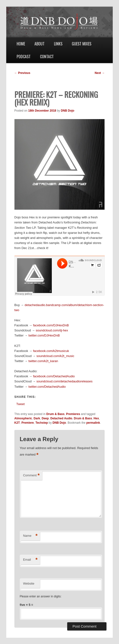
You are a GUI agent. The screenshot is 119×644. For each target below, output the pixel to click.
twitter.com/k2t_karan (43, 361)
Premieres (73, 414)
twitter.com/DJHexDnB (44, 335)
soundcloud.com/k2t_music (55, 356)
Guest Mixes (82, 44)
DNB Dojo (67, 111)
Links (58, 44)
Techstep (42, 423)
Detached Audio (61, 418)
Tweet (21, 404)
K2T (17, 423)
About (40, 44)
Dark (37, 418)
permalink (93, 423)
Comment (31, 476)
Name (30, 536)
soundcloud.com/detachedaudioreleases (64, 381)
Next (100, 73)
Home (21, 44)
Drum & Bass (55, 414)
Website (29, 583)
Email (30, 560)
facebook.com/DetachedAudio (54, 376)
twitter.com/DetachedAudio (47, 387)
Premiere (28, 423)
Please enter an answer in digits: (41, 596)
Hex (96, 418)
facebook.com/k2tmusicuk (51, 351)
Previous (22, 73)
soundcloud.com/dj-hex (52, 330)
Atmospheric (23, 418)
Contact (47, 57)
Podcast (24, 57)
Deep (45, 418)
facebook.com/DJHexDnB (51, 325)
